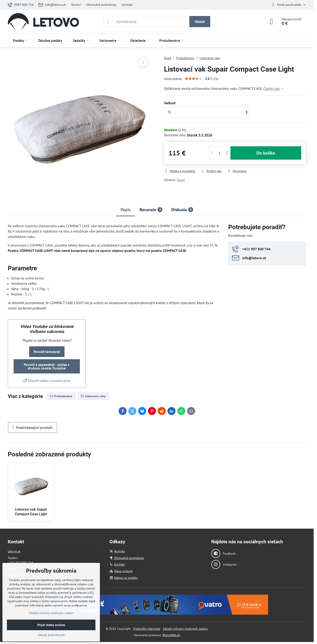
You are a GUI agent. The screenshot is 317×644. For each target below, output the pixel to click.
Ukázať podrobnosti (51, 635)
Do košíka (266, 153)
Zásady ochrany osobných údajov (185, 629)
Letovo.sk (14, 551)
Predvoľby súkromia (147, 629)
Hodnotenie (173, 79)
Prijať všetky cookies (51, 625)
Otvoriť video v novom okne (47, 381)
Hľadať (200, 22)
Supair (181, 180)
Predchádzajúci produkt (33, 427)
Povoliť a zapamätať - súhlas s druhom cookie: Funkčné (47, 366)
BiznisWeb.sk (171, 635)
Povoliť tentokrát (47, 352)
